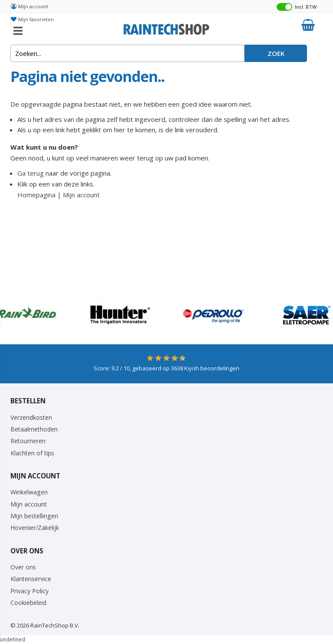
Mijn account (33, 6)
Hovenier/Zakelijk (35, 528)
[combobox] (127, 53)
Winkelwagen (29, 492)
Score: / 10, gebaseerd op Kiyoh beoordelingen (166, 368)
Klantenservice (31, 579)
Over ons (23, 567)
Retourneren (28, 441)
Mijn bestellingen (34, 516)
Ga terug (31, 173)
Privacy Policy (29, 591)
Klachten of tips (32, 453)
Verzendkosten (31, 417)
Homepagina (36, 195)
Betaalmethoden (34, 429)
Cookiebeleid (28, 603)
